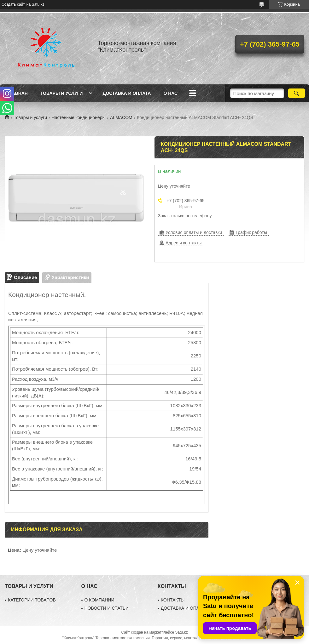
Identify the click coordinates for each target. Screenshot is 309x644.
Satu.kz (181, 632)
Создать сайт (13, 4)
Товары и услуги (62, 93)
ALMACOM (121, 117)
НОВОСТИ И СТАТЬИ (107, 608)
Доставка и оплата (127, 93)
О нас (170, 93)
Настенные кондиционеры (79, 117)
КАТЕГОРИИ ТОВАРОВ (32, 600)
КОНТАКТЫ (173, 600)
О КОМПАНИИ (99, 600)
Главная (17, 93)
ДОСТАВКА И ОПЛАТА (184, 608)
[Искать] (297, 93)
